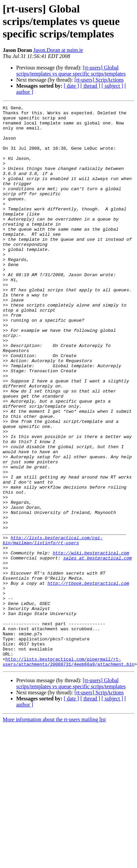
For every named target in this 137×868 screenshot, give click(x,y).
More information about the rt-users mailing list (54, 820)
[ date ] (71, 86)
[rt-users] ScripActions (99, 80)
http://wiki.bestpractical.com (91, 637)
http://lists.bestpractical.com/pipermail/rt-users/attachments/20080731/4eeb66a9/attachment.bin (68, 761)
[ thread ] (90, 86)
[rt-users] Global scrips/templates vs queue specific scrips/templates (71, 71)
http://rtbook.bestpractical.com (88, 673)
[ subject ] (112, 86)
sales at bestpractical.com (97, 643)
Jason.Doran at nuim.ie (58, 50)
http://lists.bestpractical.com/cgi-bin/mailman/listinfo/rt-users (53, 621)
